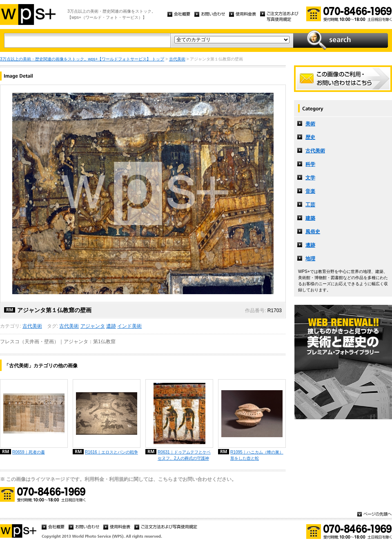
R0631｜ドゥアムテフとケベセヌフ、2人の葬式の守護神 (184, 455)
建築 (310, 218)
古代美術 (177, 59)
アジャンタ (93, 326)
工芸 (310, 205)
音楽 (310, 191)
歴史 (310, 137)
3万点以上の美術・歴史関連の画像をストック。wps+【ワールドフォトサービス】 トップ (82, 59)
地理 (310, 259)
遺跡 (111, 326)
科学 (310, 164)
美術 (310, 124)
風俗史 (313, 232)
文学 (310, 178)
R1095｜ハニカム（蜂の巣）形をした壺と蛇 (257, 455)
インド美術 (129, 326)
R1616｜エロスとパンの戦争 (111, 452)
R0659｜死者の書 (29, 452)
